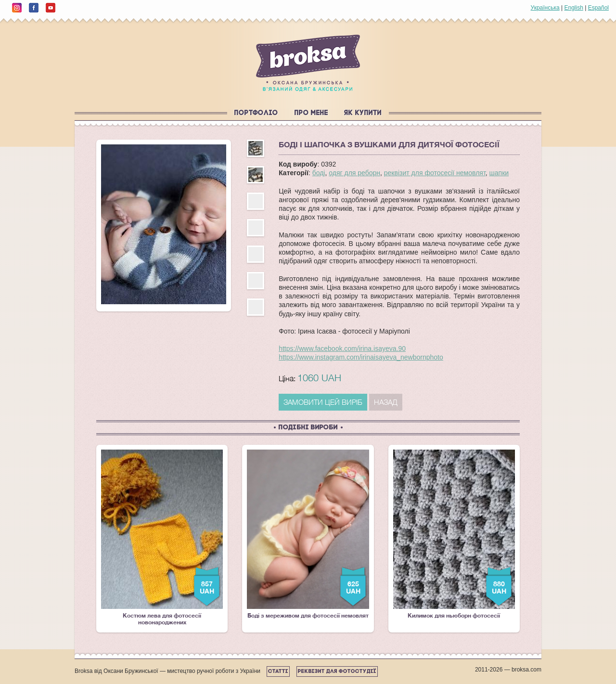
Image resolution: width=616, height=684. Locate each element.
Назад (386, 402)
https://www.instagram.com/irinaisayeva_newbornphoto (361, 357)
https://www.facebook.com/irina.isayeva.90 (342, 348)
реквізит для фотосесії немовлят (435, 173)
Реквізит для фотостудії (337, 671)
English (573, 8)
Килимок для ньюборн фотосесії (454, 534)
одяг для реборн (354, 173)
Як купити (363, 113)
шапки (499, 173)
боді (319, 173)
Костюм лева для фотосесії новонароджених (162, 538)
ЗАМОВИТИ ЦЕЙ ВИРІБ (323, 402)
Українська (545, 8)
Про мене (311, 113)
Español (598, 8)
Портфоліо (256, 113)
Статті (278, 671)
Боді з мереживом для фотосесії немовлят (308, 534)
